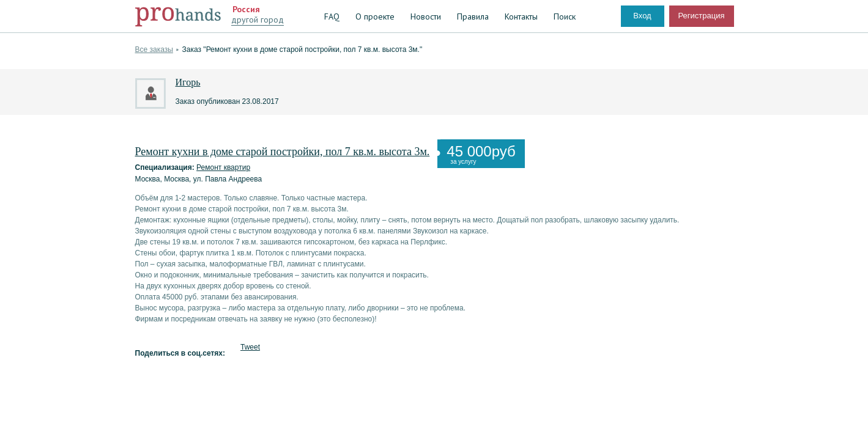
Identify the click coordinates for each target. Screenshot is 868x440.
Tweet (250, 347)
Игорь (188, 82)
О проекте (375, 16)
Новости (426, 16)
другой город (258, 20)
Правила (473, 16)
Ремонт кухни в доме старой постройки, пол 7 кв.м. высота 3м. (283, 152)
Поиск (565, 16)
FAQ (332, 16)
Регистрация (702, 16)
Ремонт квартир (223, 167)
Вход (642, 16)
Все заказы (154, 50)
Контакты (521, 16)
